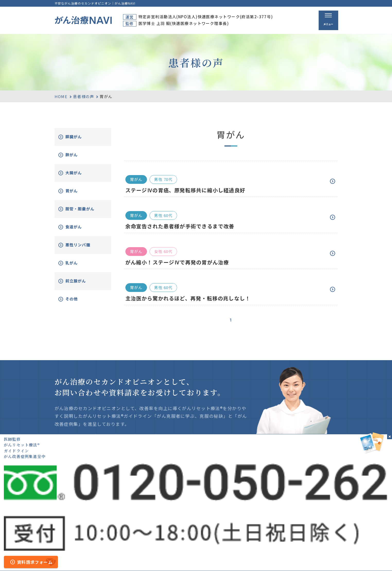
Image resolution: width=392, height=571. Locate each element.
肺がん (77, 155)
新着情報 (311, 529)
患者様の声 (84, 96)
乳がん (77, 267)
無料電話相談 (260, 529)
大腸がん (80, 173)
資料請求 (311, 509)
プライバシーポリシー (203, 559)
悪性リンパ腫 (84, 249)
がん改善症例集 (318, 520)
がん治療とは (260, 509)
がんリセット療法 (266, 520)
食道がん (80, 231)
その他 (77, 303)
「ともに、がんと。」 (319, 559)
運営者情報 (168, 559)
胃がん (77, 191)
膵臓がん (80, 137)
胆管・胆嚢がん (84, 211)
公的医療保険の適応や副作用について (261, 559)
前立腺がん (82, 285)
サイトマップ (141, 559)
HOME (61, 96)
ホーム (214, 509)
